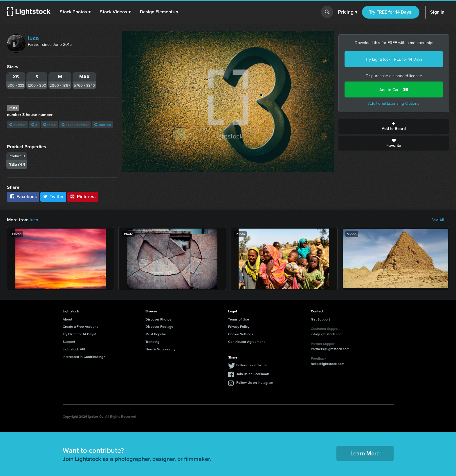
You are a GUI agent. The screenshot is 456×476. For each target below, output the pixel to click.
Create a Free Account (80, 326)
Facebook (23, 197)
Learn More (365, 453)
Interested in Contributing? (84, 357)
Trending (152, 342)
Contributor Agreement (246, 342)
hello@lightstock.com (328, 364)
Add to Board (394, 126)
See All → (440, 220)
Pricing (348, 12)
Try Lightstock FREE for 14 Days (394, 59)
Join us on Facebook (253, 374)
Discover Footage (159, 326)
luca (33, 38)
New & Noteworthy (160, 349)
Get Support (320, 319)
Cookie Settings (241, 334)
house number (75, 125)
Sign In (437, 12)
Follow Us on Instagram (255, 382)
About (67, 319)
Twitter (53, 197)
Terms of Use (239, 319)
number (17, 125)
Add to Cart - (394, 89)
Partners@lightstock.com (330, 349)
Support (69, 342)
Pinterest (83, 197)
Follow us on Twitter (252, 365)
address (103, 125)
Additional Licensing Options (394, 103)
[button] (75, 12)
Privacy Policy (239, 326)
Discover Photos (158, 319)
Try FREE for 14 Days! (391, 12)
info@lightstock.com (327, 334)
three (49, 125)
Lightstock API (74, 349)
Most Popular (156, 334)
